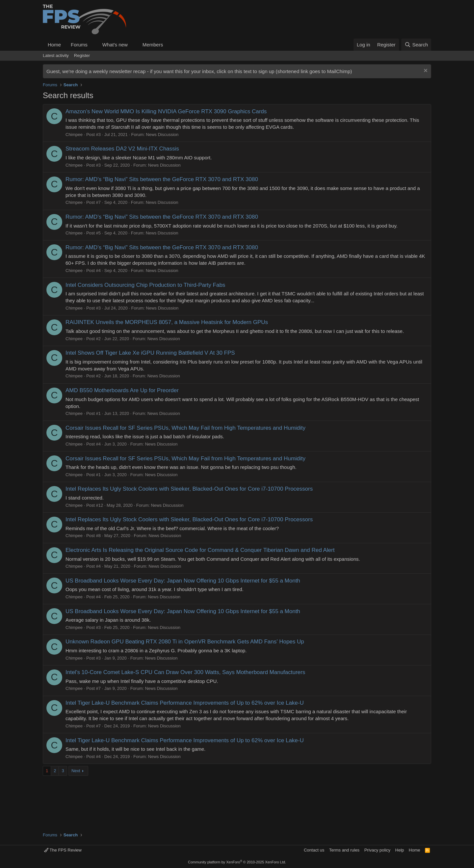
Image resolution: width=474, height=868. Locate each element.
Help (400, 850)
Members (153, 45)
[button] (93, 45)
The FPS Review (63, 850)
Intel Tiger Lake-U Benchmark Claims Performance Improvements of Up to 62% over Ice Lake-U (185, 703)
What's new (115, 45)
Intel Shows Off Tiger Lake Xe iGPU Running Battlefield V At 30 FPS (150, 353)
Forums (79, 45)
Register (82, 55)
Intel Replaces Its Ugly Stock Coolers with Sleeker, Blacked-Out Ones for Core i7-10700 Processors (189, 489)
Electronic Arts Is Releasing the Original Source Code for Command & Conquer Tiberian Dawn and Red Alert (200, 550)
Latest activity (56, 55)
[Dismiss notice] (425, 71)
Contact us (314, 850)
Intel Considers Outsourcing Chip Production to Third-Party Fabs (145, 285)
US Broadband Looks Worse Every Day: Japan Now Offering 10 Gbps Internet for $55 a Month (183, 581)
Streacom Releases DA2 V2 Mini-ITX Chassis (122, 149)
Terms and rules (344, 850)
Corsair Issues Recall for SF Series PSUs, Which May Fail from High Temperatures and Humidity (185, 428)
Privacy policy (377, 850)
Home (54, 45)
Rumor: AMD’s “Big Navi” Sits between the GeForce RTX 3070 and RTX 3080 (162, 179)
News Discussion (162, 135)
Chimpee (74, 135)
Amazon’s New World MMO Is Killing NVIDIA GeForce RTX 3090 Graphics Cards (166, 111)
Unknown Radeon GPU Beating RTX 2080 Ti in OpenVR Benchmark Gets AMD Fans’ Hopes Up (185, 642)
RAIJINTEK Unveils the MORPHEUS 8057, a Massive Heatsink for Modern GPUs (167, 322)
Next (76, 771)
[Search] (416, 45)
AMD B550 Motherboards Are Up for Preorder (122, 390)
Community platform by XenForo (237, 862)
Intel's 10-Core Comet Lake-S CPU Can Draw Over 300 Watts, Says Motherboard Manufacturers (185, 672)
